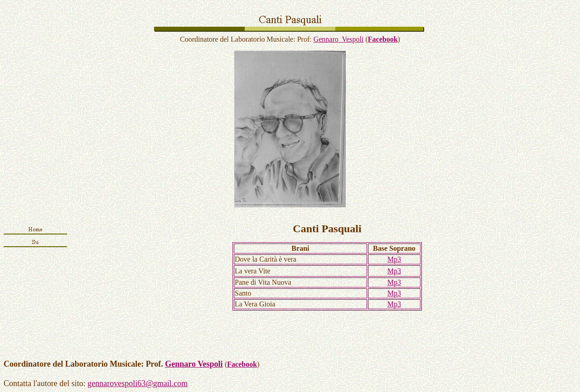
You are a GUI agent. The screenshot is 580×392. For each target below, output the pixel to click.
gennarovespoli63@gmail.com (138, 383)
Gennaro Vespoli (339, 39)
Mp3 (394, 259)
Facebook (383, 39)
